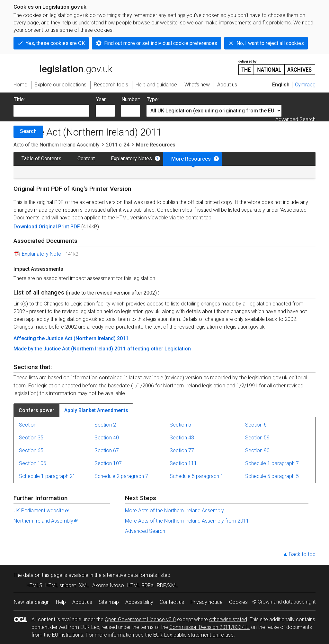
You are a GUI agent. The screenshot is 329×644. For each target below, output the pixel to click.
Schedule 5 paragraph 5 (272, 476)
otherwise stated (228, 619)
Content (86, 159)
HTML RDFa (140, 585)
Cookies (238, 602)
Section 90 (257, 450)
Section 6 (256, 425)
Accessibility (139, 602)
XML (84, 585)
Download (26, 227)
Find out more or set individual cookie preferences (161, 43)
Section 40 (107, 438)
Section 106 (33, 463)
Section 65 (31, 450)
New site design (32, 602)
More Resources (191, 159)
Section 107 (108, 463)
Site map (109, 602)
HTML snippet (61, 585)
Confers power (36, 410)
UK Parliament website (41, 511)
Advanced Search (295, 119)
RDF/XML (167, 585)
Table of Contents (41, 159)
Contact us (172, 602)
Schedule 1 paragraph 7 (272, 463)
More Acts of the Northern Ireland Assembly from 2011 (187, 521)
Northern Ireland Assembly (46, 521)
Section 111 (183, 463)
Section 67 (107, 450)
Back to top (302, 554)
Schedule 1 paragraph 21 (47, 476)
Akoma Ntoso (108, 585)
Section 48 (182, 438)
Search (28, 131)
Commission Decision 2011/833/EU (209, 627)
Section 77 (182, 450)
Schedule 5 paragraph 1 (196, 476)
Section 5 (180, 425)
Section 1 (30, 425)
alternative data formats (130, 575)
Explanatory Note (41, 254)
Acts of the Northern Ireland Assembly (57, 145)
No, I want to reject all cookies (270, 43)
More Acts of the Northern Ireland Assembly (174, 511)
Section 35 (31, 438)
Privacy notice (207, 602)
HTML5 (34, 585)
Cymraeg (305, 85)
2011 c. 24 (118, 145)
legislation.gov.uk (63, 67)
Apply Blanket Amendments (96, 410)
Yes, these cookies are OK (55, 43)
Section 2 (105, 425)
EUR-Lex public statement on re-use (193, 635)
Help (61, 602)
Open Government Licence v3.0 (140, 619)
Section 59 (257, 438)
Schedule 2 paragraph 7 (121, 476)
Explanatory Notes (131, 159)
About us (82, 602)
